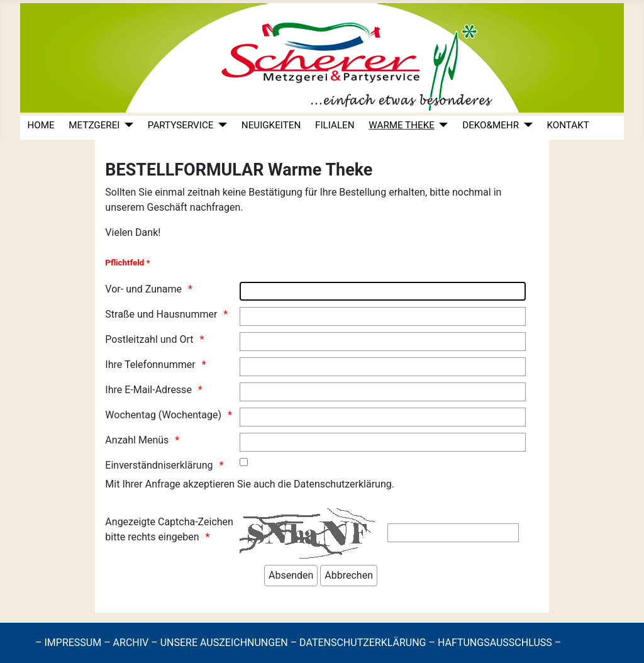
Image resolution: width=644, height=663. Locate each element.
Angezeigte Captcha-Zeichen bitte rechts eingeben (169, 529)
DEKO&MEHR (491, 125)
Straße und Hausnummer (161, 314)
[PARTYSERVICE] (220, 125)
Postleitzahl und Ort (149, 339)
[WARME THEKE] (441, 125)
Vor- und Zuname (143, 289)
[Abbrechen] (349, 576)
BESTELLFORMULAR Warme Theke (239, 170)
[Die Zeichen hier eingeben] (453, 533)
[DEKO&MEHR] (526, 125)
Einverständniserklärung (159, 465)
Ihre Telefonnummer (150, 365)
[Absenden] (291, 576)
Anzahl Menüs (137, 440)
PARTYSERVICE (181, 125)
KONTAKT (568, 125)
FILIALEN (335, 125)
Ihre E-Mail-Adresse (148, 390)
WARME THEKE (401, 125)
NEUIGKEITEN (271, 125)
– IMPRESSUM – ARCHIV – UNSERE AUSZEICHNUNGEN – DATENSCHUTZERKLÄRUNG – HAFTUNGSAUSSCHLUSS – (298, 643)
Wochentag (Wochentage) (163, 415)
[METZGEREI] (126, 125)
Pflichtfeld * (127, 263)
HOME (41, 125)
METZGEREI (94, 125)
